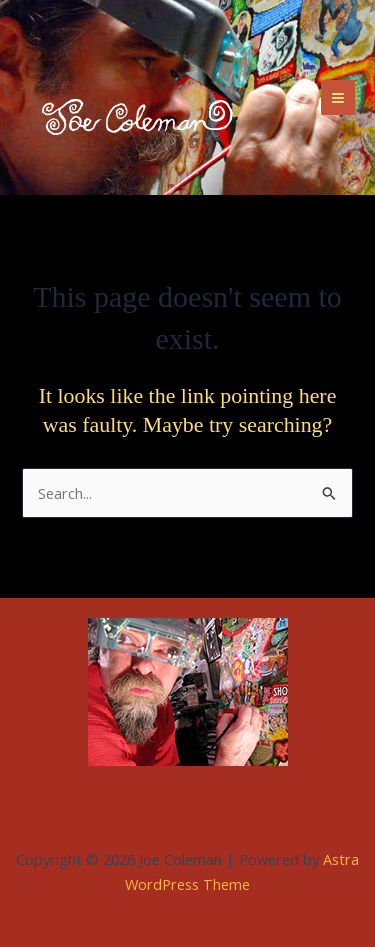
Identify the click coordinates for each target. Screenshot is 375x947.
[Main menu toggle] (338, 97)
